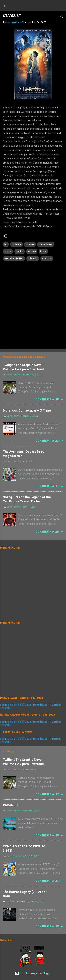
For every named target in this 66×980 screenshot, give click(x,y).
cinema (30, 244)
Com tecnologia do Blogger (33, 973)
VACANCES (11, 805)
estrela (32, 251)
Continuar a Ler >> (49, 400)
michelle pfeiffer (14, 258)
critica (8, 251)
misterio (33, 258)
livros (43, 251)
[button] (61, 17)
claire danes (46, 244)
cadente (16, 244)
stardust (47, 258)
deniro (20, 251)
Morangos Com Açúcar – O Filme (27, 410)
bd (6, 244)
